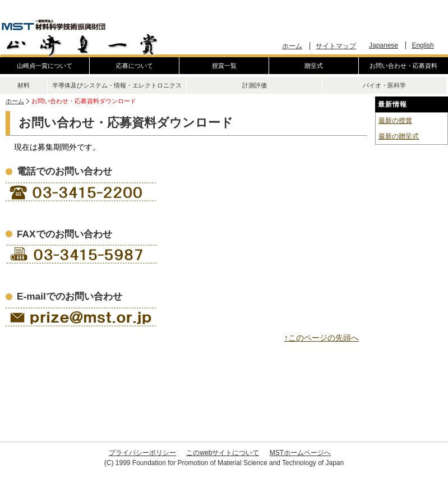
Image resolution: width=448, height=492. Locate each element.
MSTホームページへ (300, 453)
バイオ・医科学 (384, 85)
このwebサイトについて (223, 453)
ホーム (292, 46)
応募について (135, 66)
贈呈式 (314, 66)
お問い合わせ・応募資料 (403, 66)
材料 (24, 85)
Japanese (384, 45)
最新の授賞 (395, 121)
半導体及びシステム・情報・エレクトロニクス (117, 85)
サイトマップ (336, 46)
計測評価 (255, 85)
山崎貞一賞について (45, 66)
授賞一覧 (224, 66)
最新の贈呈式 (399, 136)
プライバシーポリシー (142, 453)
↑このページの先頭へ (322, 338)
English (422, 45)
